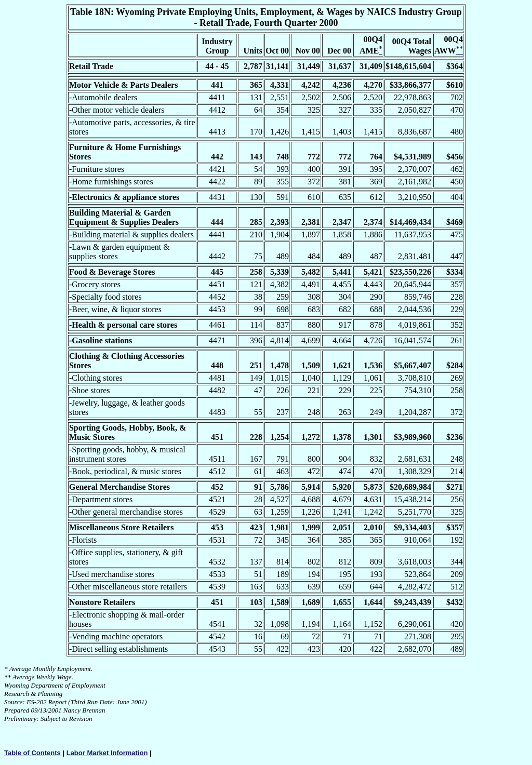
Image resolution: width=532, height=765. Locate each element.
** (8, 677)
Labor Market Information (107, 753)
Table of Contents (32, 753)
